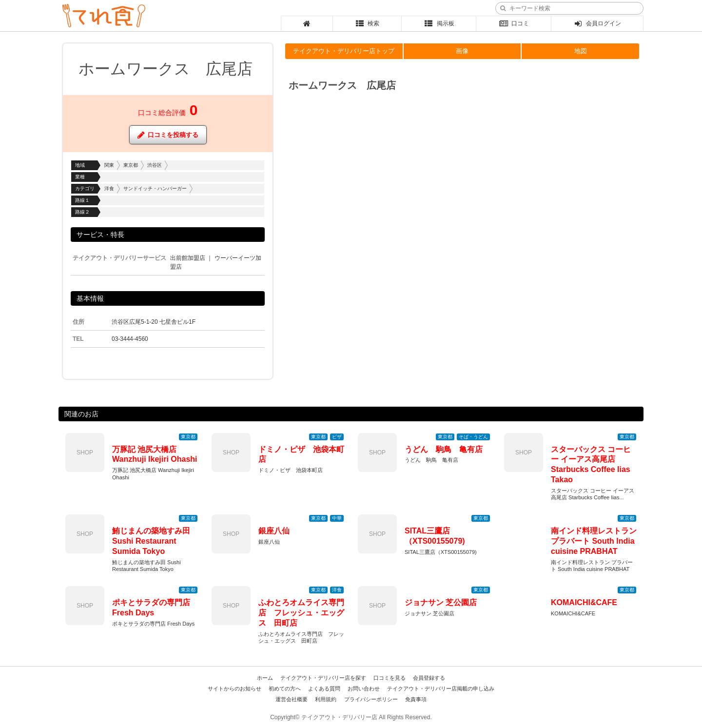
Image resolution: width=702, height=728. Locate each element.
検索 (367, 23)
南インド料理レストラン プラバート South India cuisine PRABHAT (594, 541)
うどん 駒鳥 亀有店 (444, 449)
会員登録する (429, 678)
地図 (581, 51)
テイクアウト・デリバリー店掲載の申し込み (441, 689)
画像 (462, 51)
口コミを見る (390, 678)
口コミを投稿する (168, 135)
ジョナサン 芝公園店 (441, 602)
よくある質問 (324, 689)
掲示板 (439, 23)
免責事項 (416, 699)
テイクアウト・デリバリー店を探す (323, 678)
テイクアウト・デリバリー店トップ (344, 51)
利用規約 (326, 699)
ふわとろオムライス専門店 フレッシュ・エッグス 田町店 (301, 613)
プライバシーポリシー (371, 699)
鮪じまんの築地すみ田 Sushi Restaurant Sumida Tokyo (151, 541)
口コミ (514, 23)
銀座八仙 (274, 531)
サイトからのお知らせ (234, 689)
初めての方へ (285, 689)
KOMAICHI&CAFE (584, 602)
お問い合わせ (364, 689)
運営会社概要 (292, 699)
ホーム (265, 678)
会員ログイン (597, 23)
